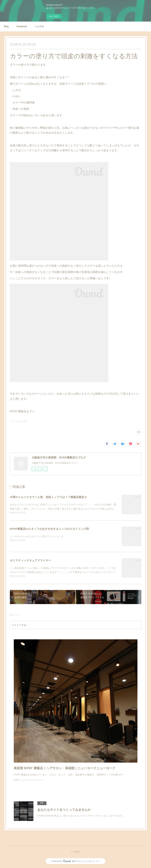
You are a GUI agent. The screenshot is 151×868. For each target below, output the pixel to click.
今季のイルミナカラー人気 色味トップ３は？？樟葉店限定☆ (48, 497)
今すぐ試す (54, 16)
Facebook (22, 26)
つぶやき (40, 26)
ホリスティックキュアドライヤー (30, 560)
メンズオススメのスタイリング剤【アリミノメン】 (37, 536)
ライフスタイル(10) (18, 421)
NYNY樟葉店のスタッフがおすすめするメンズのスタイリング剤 (49, 529)
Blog (6, 26)
